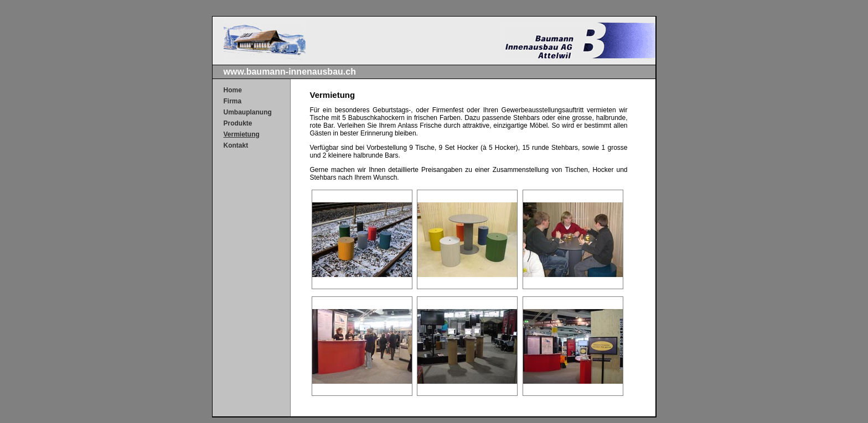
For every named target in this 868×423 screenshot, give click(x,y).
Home (233, 90)
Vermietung (242, 134)
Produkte (238, 123)
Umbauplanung (248, 112)
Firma (233, 101)
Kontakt (236, 145)
